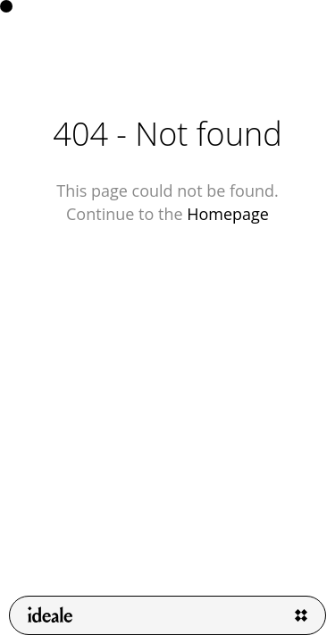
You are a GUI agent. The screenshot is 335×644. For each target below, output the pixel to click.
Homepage (228, 214)
